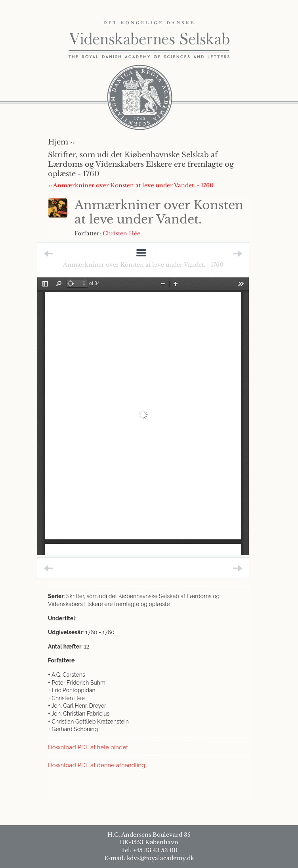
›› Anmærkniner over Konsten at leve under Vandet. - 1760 (131, 185)
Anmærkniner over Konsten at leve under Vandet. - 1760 (143, 265)
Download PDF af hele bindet (88, 747)
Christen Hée (121, 233)
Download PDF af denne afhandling (96, 765)
